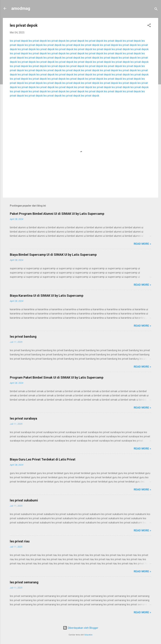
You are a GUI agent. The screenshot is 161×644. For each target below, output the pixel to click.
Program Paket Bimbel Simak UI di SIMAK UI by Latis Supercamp (57, 377)
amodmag (21, 8)
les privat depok (19, 41)
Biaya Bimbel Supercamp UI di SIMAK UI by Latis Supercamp (53, 255)
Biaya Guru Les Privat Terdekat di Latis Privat (43, 459)
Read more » (142, 244)
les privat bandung (23, 337)
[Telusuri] (156, 10)
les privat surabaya (23, 418)
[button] (149, 26)
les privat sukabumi (24, 500)
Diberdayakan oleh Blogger (81, 628)
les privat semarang (24, 582)
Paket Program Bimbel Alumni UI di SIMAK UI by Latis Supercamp (57, 214)
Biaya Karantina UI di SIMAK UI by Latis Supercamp (47, 296)
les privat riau (20, 541)
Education (88, 635)
